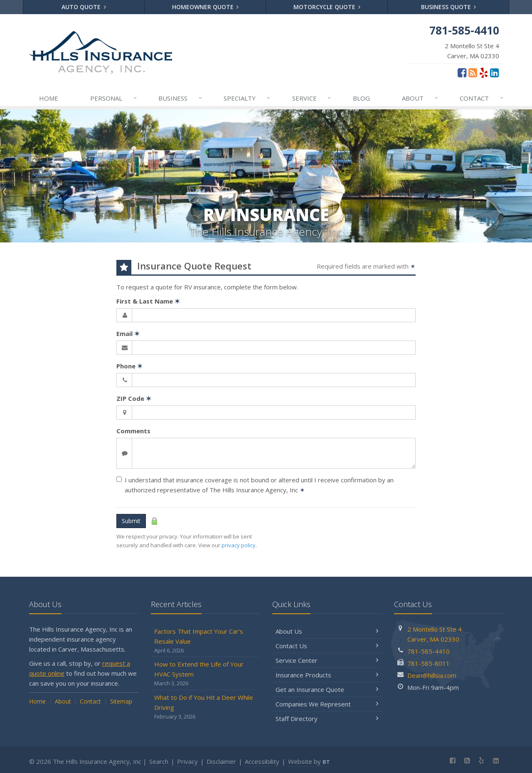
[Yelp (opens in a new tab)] (484, 72)
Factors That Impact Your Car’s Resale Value (206, 641)
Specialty (247, 98)
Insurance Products (327, 675)
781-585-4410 (429, 651)
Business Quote (449, 7)
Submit (131, 521)
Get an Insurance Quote (327, 689)
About (420, 98)
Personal (114, 98)
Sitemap (121, 701)
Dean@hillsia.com (432, 675)
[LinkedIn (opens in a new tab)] (494, 72)
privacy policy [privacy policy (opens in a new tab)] (239, 545)
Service (312, 98)
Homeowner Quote (206, 7)
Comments (133, 431)
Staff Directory (327, 719)
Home (49, 98)
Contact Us (327, 646)
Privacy (187, 761)
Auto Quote (84, 7)
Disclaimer (221, 761)
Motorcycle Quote (327, 7)
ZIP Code (134, 398)
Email (128, 333)
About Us (327, 631)
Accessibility (262, 761)
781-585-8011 (429, 663)
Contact (482, 98)
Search (159, 761)
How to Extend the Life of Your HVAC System (206, 674)
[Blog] (473, 72)
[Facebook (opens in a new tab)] (462, 72)
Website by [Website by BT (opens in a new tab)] (309, 761)
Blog (361, 98)
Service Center (327, 660)
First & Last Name (148, 301)
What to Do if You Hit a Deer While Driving (206, 707)
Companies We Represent (327, 704)
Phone (129, 366)
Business (181, 98)
